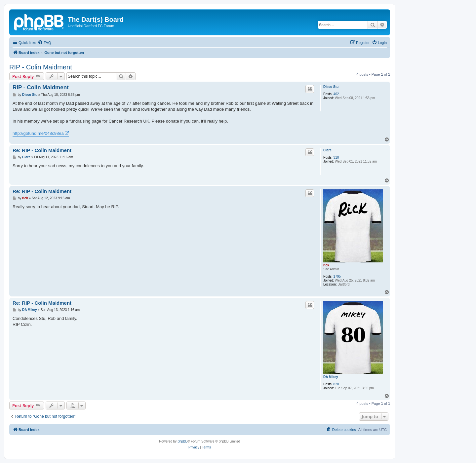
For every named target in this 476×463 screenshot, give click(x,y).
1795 (337, 276)
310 (336, 157)
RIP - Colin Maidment (41, 67)
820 (336, 384)
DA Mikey (331, 377)
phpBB (182, 441)
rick (326, 265)
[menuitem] (44, 43)
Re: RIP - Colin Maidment (42, 150)
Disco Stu (331, 87)
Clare (327, 150)
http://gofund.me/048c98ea (38, 133)
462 (336, 94)
